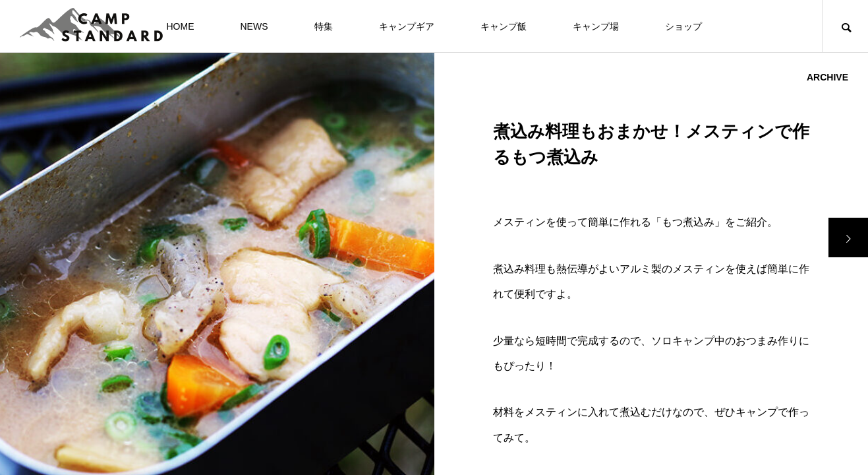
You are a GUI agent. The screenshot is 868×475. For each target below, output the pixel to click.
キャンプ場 (596, 26)
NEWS (254, 26)
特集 (324, 26)
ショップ (683, 26)
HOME (181, 26)
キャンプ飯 (504, 26)
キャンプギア (407, 26)
